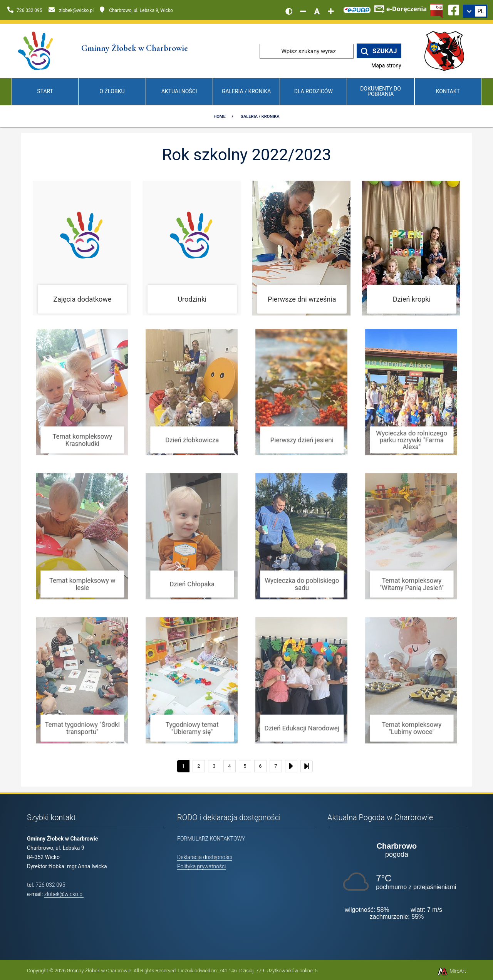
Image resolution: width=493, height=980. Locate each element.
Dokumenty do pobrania (381, 91)
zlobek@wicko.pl (64, 894)
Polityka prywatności (201, 866)
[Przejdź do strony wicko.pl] (447, 51)
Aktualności (179, 91)
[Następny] (291, 766)
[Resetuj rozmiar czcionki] (317, 11)
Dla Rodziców (314, 91)
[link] (475, 11)
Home (219, 117)
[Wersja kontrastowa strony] (289, 11)
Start (45, 91)
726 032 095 (51, 885)
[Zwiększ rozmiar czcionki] (331, 11)
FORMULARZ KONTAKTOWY (211, 839)
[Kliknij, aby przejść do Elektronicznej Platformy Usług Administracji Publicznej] (357, 9)
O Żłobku (112, 91)
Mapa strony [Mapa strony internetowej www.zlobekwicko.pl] (386, 65)
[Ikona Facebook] (454, 9)
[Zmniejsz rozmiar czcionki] (303, 11)
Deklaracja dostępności (205, 857)
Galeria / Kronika (246, 91)
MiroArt (451, 971)
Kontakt (448, 91)
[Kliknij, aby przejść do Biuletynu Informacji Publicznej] (436, 10)
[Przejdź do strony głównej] (36, 51)
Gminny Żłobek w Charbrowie (99, 971)
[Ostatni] (307, 766)
